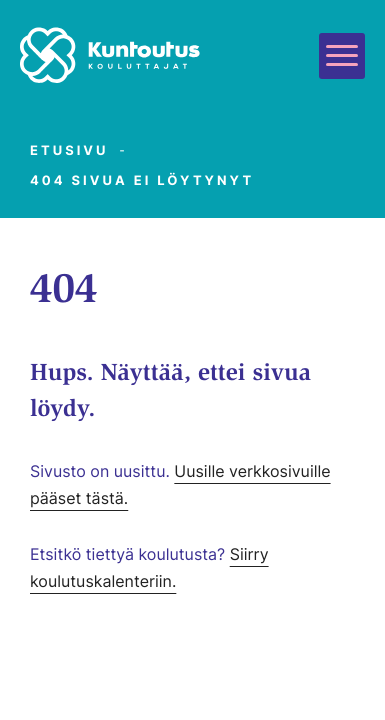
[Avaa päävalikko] (342, 56)
